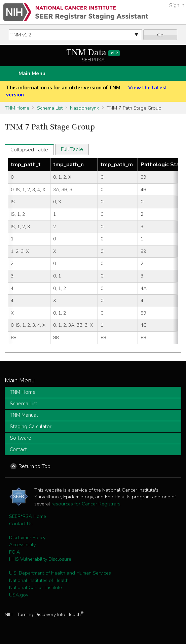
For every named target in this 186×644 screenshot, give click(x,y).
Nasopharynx (84, 108)
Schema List (50, 108)
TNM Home (17, 108)
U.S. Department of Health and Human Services (60, 573)
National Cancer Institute (35, 587)
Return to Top (34, 466)
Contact (18, 449)
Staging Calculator (31, 427)
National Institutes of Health (39, 580)
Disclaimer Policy (27, 537)
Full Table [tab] (72, 149)
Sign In (177, 5)
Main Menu (32, 74)
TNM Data (93, 53)
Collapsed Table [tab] (29, 150)
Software (21, 438)
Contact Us (21, 524)
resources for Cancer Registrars (86, 504)
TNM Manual (24, 415)
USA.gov (19, 595)
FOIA (14, 552)
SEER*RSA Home (28, 516)
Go (160, 35)
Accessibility (22, 545)
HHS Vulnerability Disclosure (40, 559)
